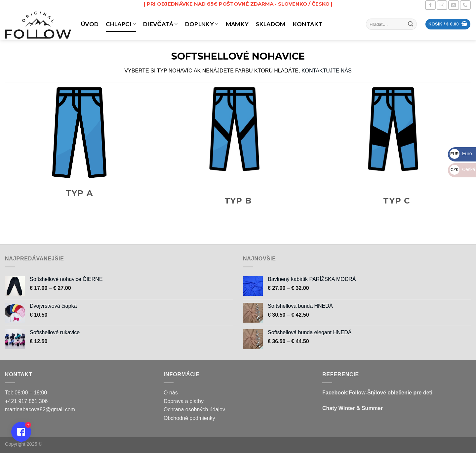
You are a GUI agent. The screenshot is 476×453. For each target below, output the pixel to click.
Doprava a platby (184, 401)
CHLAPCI (121, 24)
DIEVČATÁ (160, 24)
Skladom (271, 24)
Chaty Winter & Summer (353, 408)
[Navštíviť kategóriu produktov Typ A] (79, 147)
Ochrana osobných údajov (194, 409)
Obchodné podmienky (189, 418)
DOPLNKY (202, 24)
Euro (461, 154)
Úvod (90, 24)
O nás (171, 393)
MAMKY (237, 24)
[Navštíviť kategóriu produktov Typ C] (397, 151)
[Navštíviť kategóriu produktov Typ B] (238, 151)
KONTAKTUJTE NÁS (327, 71)
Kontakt (308, 24)
